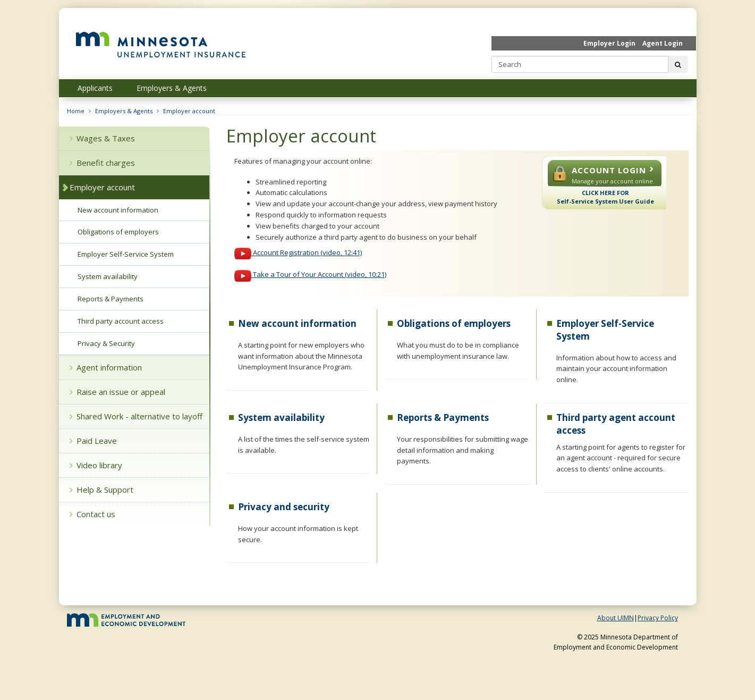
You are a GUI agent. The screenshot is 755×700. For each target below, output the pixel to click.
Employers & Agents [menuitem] (172, 88)
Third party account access (121, 321)
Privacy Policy (658, 618)
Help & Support (101, 490)
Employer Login (609, 43)
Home (76, 111)
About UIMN (616, 618)
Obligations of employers (454, 323)
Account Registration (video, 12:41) (298, 252)
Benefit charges (102, 163)
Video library (96, 465)
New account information (297, 323)
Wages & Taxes (102, 138)
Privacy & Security (106, 343)
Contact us (92, 514)
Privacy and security (284, 507)
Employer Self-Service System (126, 254)
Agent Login (663, 43)
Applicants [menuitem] (95, 88)
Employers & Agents (124, 111)
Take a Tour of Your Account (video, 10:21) (310, 274)
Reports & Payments (443, 418)
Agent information (106, 367)
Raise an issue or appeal (117, 392)
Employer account (189, 111)
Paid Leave (93, 441)
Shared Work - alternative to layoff (136, 416)
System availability (281, 418)
